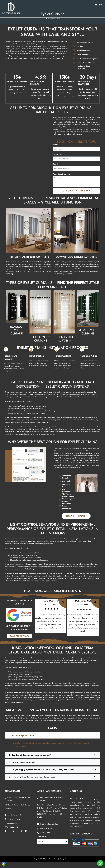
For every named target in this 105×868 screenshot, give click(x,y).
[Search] (66, 842)
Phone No (57, 154)
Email (55, 164)
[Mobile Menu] (99, 5)
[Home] (46, 18)
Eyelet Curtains (55, 18)
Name (55, 144)
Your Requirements (61, 174)
